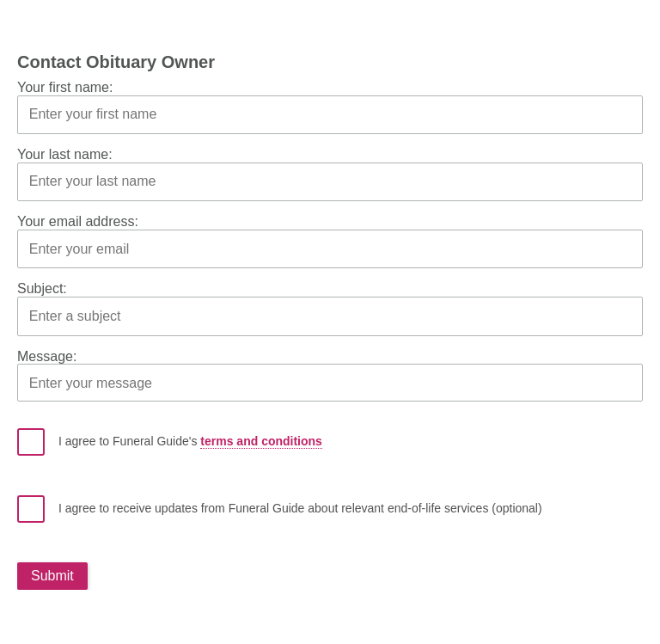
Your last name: (65, 154)
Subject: (42, 288)
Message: (47, 356)
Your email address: (78, 221)
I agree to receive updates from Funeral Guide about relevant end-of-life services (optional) (280, 509)
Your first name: (65, 87)
